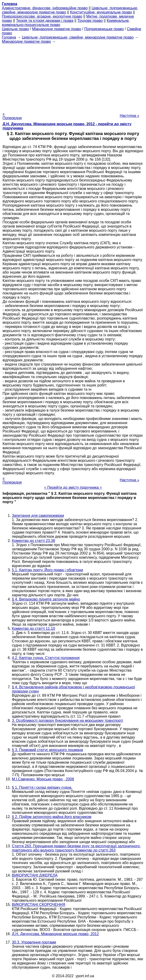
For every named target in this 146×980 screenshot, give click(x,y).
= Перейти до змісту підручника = (73, 487)
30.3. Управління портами (34, 942)
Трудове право (90, 21)
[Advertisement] (73, 76)
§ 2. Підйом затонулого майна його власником (52, 817)
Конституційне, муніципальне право (101, 12)
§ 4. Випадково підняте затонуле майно (46, 599)
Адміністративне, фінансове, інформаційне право (45, 8)
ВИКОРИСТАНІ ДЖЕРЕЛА (35, 875)
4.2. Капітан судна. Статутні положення (46, 658)
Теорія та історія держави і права (45, 21)
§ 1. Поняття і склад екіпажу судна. (42, 787)
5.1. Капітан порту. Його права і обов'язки (48, 570)
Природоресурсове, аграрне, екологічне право (42, 16)
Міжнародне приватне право (57, 29)
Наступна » (129, 116)
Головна (9, 37)
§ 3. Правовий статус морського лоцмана (47, 750)
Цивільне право (15, 29)
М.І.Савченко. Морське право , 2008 (43, 779)
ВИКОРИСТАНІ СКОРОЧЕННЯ (39, 905)
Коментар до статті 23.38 (33, 541)
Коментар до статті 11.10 (33, 629)
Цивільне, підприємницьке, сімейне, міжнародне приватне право (78, 37)
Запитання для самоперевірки (38, 516)
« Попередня (12, 116)
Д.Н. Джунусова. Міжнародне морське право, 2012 (55, 934)
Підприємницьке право (104, 29)
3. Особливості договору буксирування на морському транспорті (67, 721)
